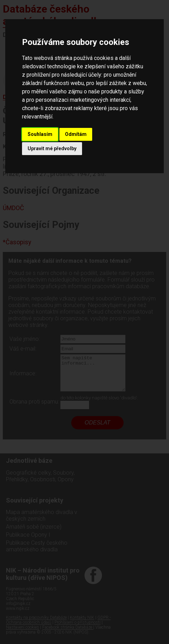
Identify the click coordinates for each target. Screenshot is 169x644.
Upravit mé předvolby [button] (52, 148)
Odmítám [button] (76, 134)
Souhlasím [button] (40, 134)
